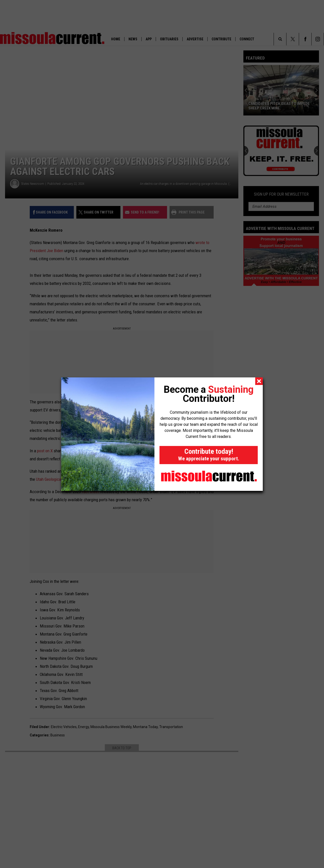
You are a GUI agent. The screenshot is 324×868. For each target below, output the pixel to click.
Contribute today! (209, 454)
